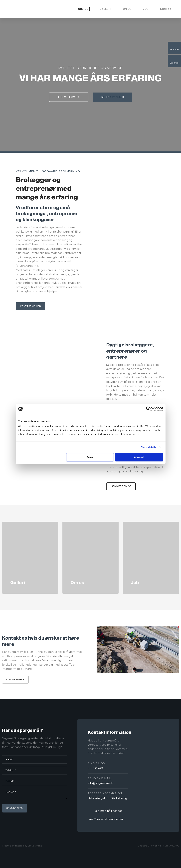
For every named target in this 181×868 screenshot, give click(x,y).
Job (146, 9)
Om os (127, 9)
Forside (82, 9)
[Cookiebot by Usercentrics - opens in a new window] (148, 409)
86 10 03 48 (95, 768)
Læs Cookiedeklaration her (105, 819)
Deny (90, 457)
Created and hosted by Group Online (22, 846)
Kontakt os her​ (31, 306)
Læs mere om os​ (121, 486)
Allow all (139, 457)
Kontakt (167, 9)
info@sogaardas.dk (100, 783)
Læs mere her (15, 680)
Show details (148, 447)
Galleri (105, 9)
